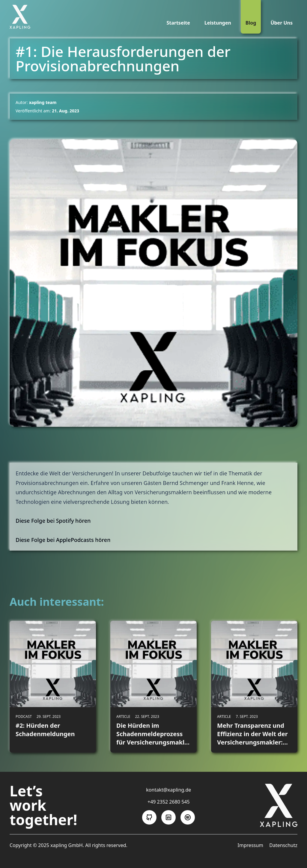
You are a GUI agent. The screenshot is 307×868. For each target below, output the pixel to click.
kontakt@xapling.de (168, 790)
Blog (251, 23)
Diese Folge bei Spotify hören (53, 521)
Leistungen (218, 23)
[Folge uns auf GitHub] (149, 817)
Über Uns (282, 23)
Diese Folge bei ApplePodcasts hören (63, 540)
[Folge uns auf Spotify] (188, 817)
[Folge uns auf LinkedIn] (168, 817)
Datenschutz (283, 845)
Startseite (178, 23)
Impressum (251, 845)
